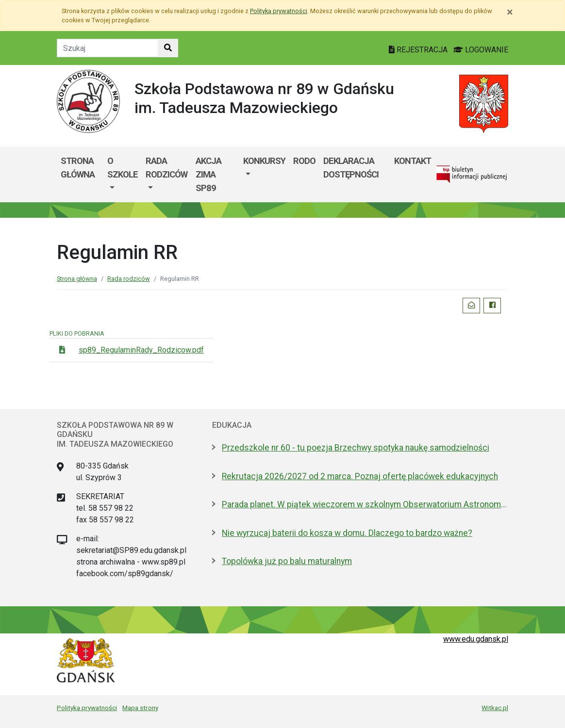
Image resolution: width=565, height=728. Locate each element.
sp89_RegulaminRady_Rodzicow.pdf (141, 350)
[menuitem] (123, 174)
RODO (304, 161)
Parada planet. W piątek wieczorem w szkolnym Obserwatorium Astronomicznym (365, 504)
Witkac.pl (495, 708)
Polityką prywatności (279, 11)
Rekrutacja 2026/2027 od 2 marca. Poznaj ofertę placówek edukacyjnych (360, 476)
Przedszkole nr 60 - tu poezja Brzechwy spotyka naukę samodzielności (356, 448)
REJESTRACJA (419, 50)
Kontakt (413, 161)
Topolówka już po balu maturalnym (287, 561)
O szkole (123, 168)
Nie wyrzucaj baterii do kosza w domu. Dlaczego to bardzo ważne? (347, 533)
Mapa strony (140, 708)
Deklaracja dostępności (351, 168)
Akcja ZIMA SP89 (208, 174)
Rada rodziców (166, 168)
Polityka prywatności (87, 708)
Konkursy (264, 161)
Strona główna (78, 168)
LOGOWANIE (481, 50)
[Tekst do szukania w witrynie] (108, 48)
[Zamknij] (510, 12)
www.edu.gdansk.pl (476, 639)
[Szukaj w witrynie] (168, 48)
